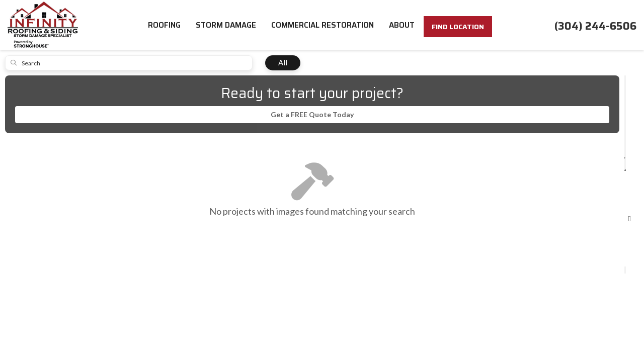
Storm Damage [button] (226, 25)
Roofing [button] (164, 25)
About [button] (402, 25)
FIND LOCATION (458, 27)
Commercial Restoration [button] (323, 25)
